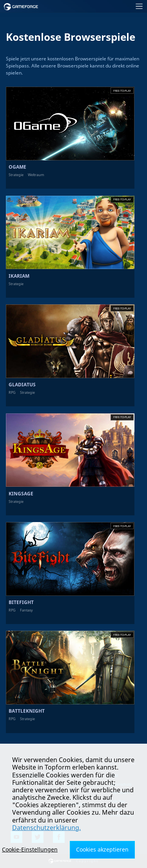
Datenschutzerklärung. (46, 828)
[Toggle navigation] (95, 6)
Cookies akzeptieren (102, 849)
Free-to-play (122, 91)
